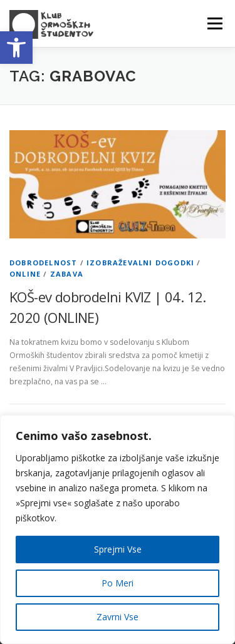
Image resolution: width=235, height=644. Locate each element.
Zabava (67, 274)
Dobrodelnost (43, 263)
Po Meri (118, 583)
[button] (16, 48)
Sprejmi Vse (118, 549)
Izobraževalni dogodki (140, 263)
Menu (214, 23)
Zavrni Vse (118, 617)
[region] (118, 529)
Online (25, 274)
